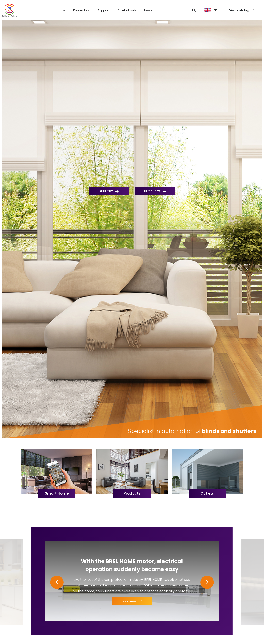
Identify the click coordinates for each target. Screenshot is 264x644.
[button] (57, 582)
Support (104, 10)
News (148, 10)
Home (61, 10)
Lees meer (132, 602)
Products (81, 10)
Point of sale (127, 10)
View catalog (242, 10)
